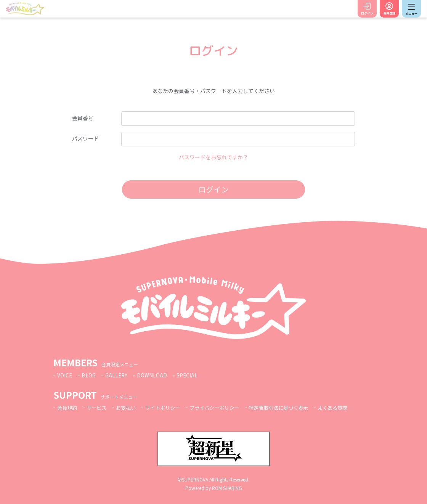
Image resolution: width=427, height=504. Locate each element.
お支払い (130, 408)
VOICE (65, 375)
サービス (99, 408)
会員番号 (83, 118)
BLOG (89, 375)
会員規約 (68, 408)
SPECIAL (189, 375)
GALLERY (118, 375)
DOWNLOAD (154, 375)
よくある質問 (349, 408)
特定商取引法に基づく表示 (292, 408)
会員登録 (389, 13)
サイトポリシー (169, 408)
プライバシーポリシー (223, 408)
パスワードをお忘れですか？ (213, 157)
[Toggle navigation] (411, 9)
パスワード (85, 138)
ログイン (367, 13)
